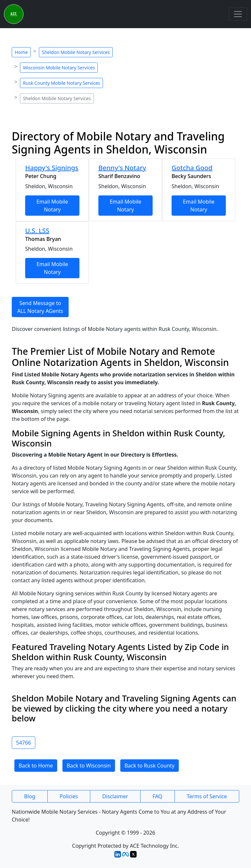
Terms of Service (207, 796)
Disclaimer (115, 796)
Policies (69, 796)
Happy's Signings (52, 168)
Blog (30, 796)
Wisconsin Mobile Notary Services (59, 68)
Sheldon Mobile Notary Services (76, 52)
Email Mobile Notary (52, 206)
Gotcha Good (192, 168)
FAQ (157, 796)
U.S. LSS (37, 231)
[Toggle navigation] (238, 14)
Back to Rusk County (150, 766)
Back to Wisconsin (89, 766)
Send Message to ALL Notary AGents (40, 307)
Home (21, 52)
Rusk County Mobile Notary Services (61, 83)
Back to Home (36, 766)
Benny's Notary (122, 168)
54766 (24, 743)
